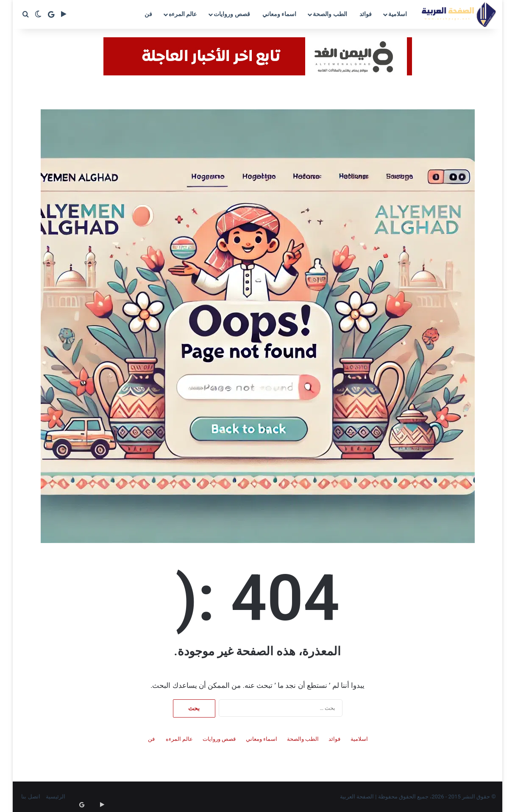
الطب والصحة (330, 14)
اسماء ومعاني (279, 14)
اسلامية (398, 14)
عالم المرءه (183, 14)
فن (148, 14)
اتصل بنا (31, 797)
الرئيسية (56, 797)
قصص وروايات (232, 14)
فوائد (366, 14)
